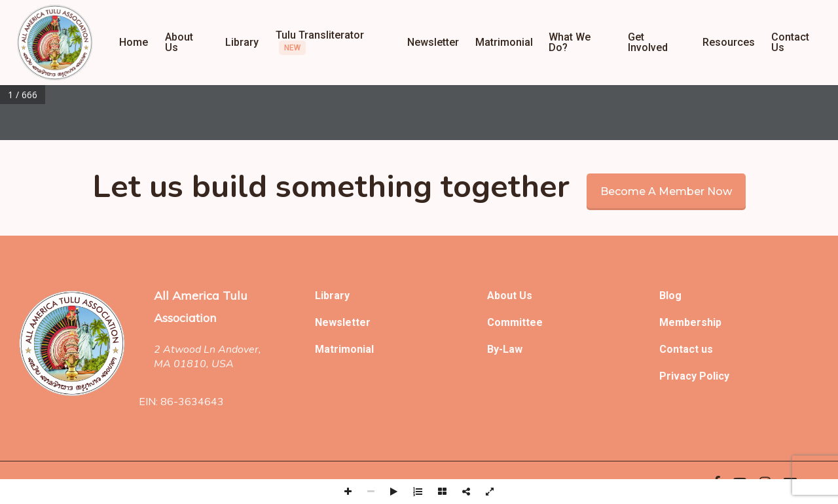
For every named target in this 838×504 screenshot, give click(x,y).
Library (332, 296)
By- (495, 349)
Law (513, 349)
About (503, 296)
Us (526, 296)
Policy (714, 376)
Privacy (679, 376)
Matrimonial (344, 349)
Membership (690, 322)
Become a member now (666, 191)
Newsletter (343, 322)
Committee (515, 322)
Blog (670, 296)
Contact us (686, 349)
